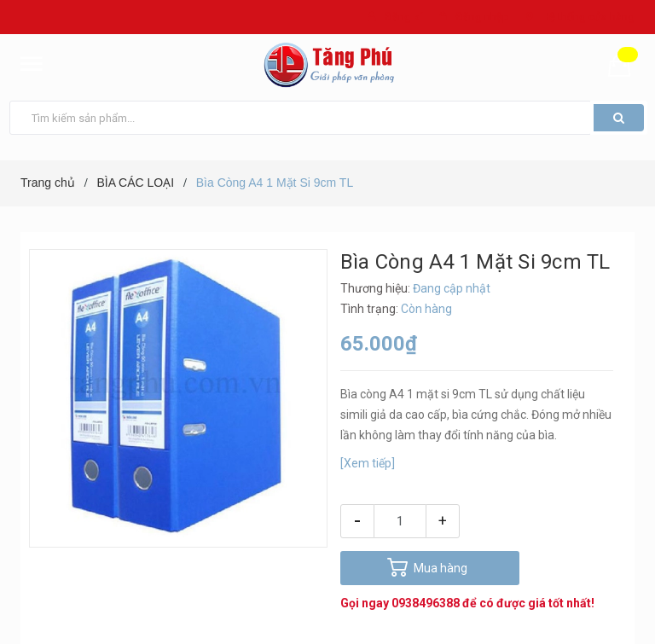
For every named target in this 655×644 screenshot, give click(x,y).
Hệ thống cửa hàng (588, 17)
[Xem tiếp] (368, 463)
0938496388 (426, 603)
